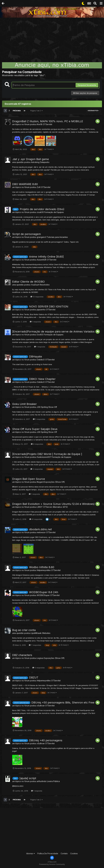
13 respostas (37, 296)
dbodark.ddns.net (40, 529)
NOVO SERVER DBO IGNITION (49, 307)
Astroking (35, 162)
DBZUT (34, 677)
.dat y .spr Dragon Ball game (31, 159)
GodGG (40, 334)
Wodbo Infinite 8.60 (42, 567)
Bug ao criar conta (24, 630)
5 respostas (39, 419)
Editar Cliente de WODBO (28, 281)
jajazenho (41, 310)
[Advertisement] (52, 38)
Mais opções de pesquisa (85, 93)
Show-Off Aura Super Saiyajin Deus (35, 429)
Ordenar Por (93, 111)
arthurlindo (42, 781)
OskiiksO (41, 359)
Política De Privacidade (48, 853)
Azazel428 (42, 260)
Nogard (40, 482)
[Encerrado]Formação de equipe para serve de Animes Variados (53, 331)
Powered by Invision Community (52, 864)
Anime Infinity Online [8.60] (46, 256)
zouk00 (40, 212)
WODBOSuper (43, 595)
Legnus (40, 658)
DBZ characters (22, 655)
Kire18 (40, 124)
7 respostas (35, 645)
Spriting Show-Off (49, 407)
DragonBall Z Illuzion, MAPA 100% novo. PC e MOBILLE (48, 121)
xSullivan (41, 705)
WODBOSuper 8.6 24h (44, 592)
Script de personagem (27, 234)
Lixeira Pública (53, 781)
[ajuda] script (28, 778)
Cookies (74, 853)
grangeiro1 (42, 237)
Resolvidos (45, 285)
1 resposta (35, 322)
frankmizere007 (44, 457)
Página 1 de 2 (36, 111)
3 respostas (37, 469)
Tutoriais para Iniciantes (57, 237)
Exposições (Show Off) (55, 482)
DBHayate (36, 356)
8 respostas (37, 444)
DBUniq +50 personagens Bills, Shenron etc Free (63, 702)
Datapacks (45, 162)
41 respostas (36, 519)
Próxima (17, 111)
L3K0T (40, 507)
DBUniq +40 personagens (46, 740)
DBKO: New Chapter (42, 379)
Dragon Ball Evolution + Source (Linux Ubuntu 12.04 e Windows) (53, 504)
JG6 (39, 407)
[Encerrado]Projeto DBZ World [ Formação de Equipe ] (47, 454)
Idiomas (31, 853)
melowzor (41, 532)
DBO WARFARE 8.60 (25, 184)
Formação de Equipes (54, 212)
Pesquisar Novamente (87, 85)
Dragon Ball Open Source (29, 479)
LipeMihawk (36, 633)
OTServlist (47, 124)
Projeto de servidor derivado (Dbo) (42, 209)
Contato (64, 853)
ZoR (39, 187)
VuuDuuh (35, 285)
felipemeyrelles (44, 570)
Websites (46, 633)
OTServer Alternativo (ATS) (56, 507)
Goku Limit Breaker (24, 404)
